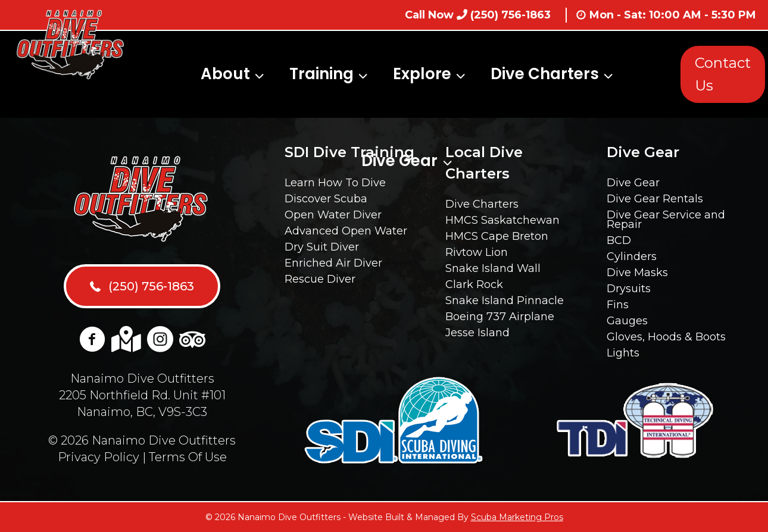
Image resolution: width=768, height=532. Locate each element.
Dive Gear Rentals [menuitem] (655, 199)
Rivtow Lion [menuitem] (477, 252)
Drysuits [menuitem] (629, 289)
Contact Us (723, 74)
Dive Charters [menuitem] (482, 204)
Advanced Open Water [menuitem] (346, 231)
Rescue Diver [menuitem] (320, 279)
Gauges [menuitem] (627, 321)
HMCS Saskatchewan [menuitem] (502, 220)
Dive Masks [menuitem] (637, 273)
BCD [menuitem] (619, 240)
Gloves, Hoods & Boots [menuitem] (666, 337)
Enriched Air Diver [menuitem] (333, 263)
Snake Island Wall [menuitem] (493, 268)
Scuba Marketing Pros (517, 517)
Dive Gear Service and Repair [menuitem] (666, 220)
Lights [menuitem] (623, 353)
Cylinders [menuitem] (632, 256)
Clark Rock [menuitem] (474, 284)
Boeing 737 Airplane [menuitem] (500, 317)
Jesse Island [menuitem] (477, 333)
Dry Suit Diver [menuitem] (322, 247)
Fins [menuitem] (618, 305)
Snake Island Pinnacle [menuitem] (505, 301)
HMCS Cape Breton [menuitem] (497, 236)
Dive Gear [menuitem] (633, 183)
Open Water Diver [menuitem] (333, 215)
